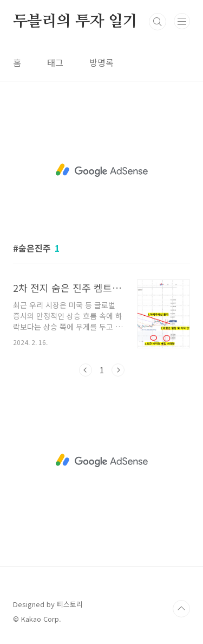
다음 (118, 370)
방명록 (101, 62)
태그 (55, 62)
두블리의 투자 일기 (75, 22)
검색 (158, 22)
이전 (86, 370)
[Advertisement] (101, 170)
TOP (181, 609)
